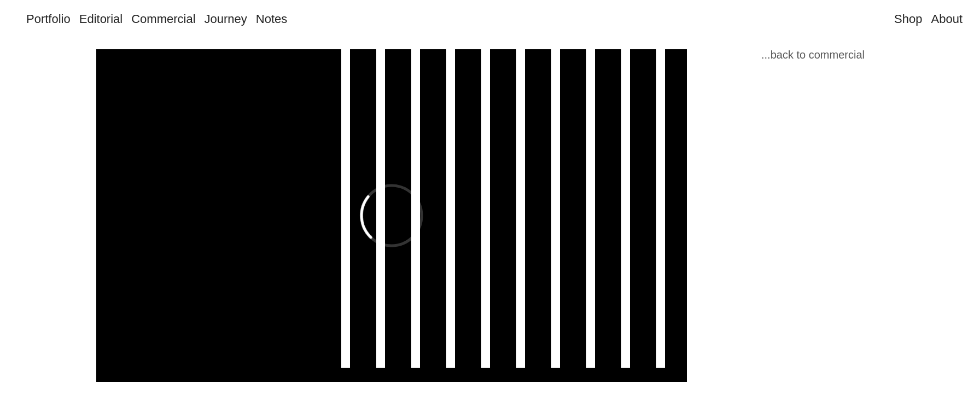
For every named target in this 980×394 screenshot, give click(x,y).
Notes (272, 19)
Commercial (163, 19)
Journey (226, 19)
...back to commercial (813, 55)
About (947, 19)
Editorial (101, 19)
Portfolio (48, 19)
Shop (908, 19)
